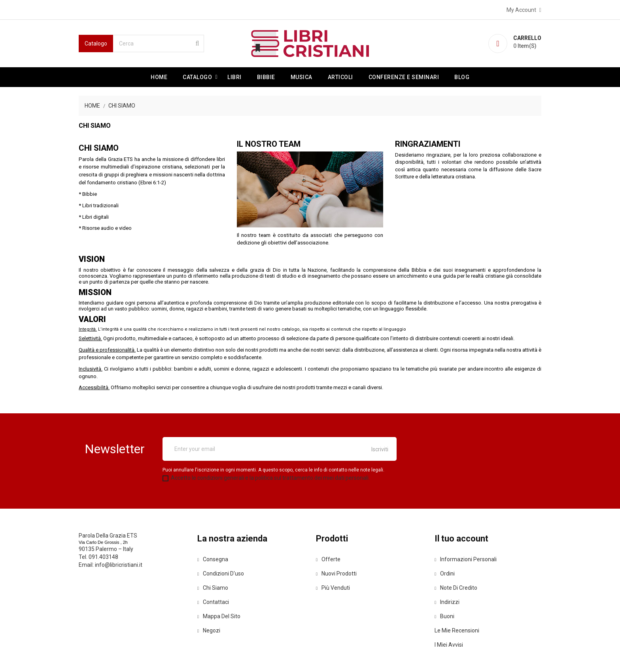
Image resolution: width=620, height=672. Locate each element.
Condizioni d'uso (221, 574)
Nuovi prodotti (336, 574)
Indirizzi (447, 602)
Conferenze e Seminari (404, 77)
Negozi (209, 630)
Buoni (444, 616)
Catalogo (197, 77)
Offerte (328, 559)
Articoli (340, 77)
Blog (462, 77)
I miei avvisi (449, 645)
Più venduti (333, 588)
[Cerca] (159, 44)
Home (159, 77)
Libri (234, 77)
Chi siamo (213, 588)
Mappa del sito (219, 616)
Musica (301, 77)
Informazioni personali (466, 559)
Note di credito (456, 588)
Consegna (213, 559)
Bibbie (266, 77)
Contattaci (213, 602)
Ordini (445, 574)
